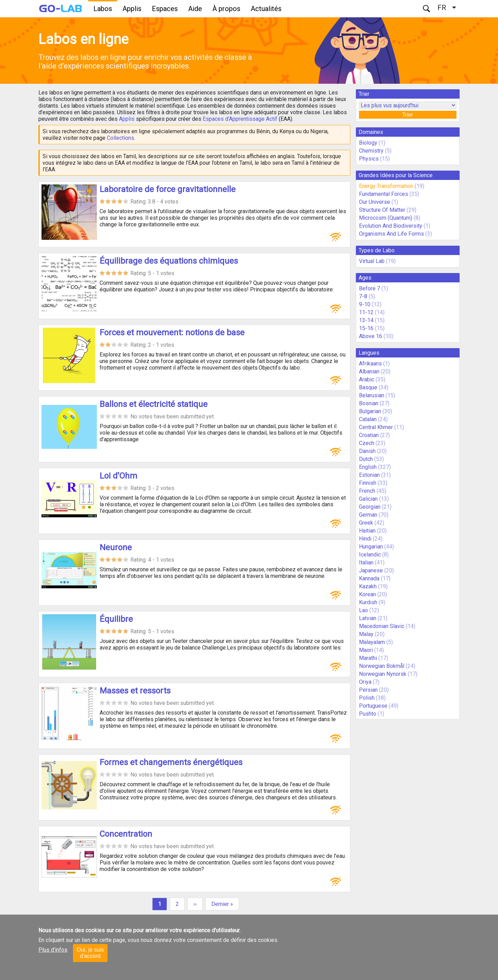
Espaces (165, 9)
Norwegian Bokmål (382, 666)
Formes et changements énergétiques (171, 762)
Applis (132, 9)
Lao (363, 610)
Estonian (369, 475)
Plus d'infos (53, 950)
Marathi (368, 658)
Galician (368, 499)
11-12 (366, 312)
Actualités (266, 9)
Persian (368, 690)
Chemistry (371, 151)
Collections (121, 138)
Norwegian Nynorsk (383, 674)
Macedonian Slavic (382, 626)
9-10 (365, 304)
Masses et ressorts (135, 691)
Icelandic (370, 555)
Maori (366, 650)
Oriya (365, 682)
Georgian (370, 507)
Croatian (369, 435)
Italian (366, 562)
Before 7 (370, 288)
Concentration (126, 834)
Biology (368, 143)
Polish (367, 698)
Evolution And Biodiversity (391, 226)
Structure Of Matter (382, 210)
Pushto (368, 714)
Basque (368, 387)
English (368, 467)
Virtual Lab (372, 261)
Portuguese (373, 706)
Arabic (367, 379)
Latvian (368, 618)
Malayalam (372, 642)
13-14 (366, 320)
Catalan (368, 419)
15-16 (366, 328)
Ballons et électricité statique (154, 404)
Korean (367, 594)
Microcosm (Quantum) (386, 218)
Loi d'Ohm (118, 476)
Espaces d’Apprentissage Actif (240, 119)
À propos (226, 9)
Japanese (371, 570)
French (367, 491)
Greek (366, 523)
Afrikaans (370, 364)
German (368, 515)
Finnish (368, 483)
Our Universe (375, 202)
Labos (103, 9)
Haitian (367, 531)
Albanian (369, 371)
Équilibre (116, 619)
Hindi (365, 539)
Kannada (369, 578)
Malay (366, 634)
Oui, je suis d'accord (90, 953)
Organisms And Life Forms (391, 234)
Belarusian (372, 395)
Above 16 (371, 336)
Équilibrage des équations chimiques (169, 261)
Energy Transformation (386, 186)
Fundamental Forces (384, 194)
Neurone (116, 547)
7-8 (363, 296)
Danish (367, 451)
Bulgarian (370, 411)
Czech (367, 443)
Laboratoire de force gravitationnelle (168, 189)
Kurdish (368, 602)
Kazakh (368, 586)
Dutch (366, 459)
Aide (195, 9)
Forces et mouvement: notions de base (172, 333)
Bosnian (369, 403)
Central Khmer (376, 427)
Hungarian (371, 547)
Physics (369, 159)
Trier (408, 115)
